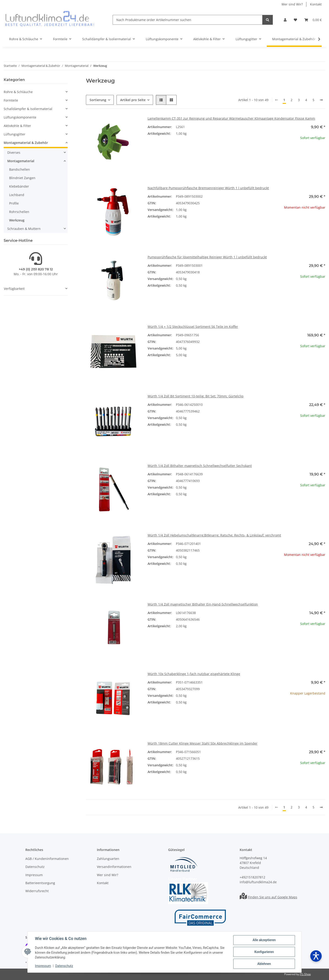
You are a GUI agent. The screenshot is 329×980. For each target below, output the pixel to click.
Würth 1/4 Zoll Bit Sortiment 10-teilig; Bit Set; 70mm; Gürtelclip (196, 396)
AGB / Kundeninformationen (47, 859)
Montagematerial (21, 161)
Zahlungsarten (108, 859)
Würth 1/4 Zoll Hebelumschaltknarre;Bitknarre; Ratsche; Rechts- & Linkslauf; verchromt (214, 535)
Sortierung (98, 100)
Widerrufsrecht (37, 891)
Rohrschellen (19, 212)
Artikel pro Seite (133, 100)
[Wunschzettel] (295, 20)
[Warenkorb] (313, 20)
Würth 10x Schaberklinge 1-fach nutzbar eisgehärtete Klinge (194, 674)
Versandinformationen (114, 867)
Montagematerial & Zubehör (26, 143)
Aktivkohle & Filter (17, 126)
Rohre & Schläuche (18, 92)
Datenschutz (64, 966)
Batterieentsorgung (40, 883)
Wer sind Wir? (292, 4)
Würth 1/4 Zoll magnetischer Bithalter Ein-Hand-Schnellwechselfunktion (203, 604)
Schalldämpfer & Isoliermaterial (28, 109)
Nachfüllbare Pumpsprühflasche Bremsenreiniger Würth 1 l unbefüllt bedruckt (208, 188)
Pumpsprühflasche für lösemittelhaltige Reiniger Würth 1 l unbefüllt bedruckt (207, 257)
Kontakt (316, 4)
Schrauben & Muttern (24, 229)
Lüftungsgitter (15, 134)
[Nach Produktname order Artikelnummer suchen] (188, 20)
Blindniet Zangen (22, 178)
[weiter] (321, 100)
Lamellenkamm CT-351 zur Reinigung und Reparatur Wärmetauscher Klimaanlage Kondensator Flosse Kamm (231, 118)
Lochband (17, 195)
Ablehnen (264, 964)
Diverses (14, 152)
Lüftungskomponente (20, 117)
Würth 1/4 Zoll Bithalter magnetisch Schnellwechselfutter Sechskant (200, 466)
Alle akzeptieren (264, 940)
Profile (14, 203)
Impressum (43, 966)
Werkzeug (17, 220)
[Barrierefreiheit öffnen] (316, 956)
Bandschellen (20, 169)
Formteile (11, 100)
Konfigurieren (264, 952)
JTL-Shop (305, 974)
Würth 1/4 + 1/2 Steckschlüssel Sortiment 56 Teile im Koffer (193, 327)
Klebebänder (19, 186)
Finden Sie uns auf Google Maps (273, 897)
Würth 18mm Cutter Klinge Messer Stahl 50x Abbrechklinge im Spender (203, 743)
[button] (285, 20)
